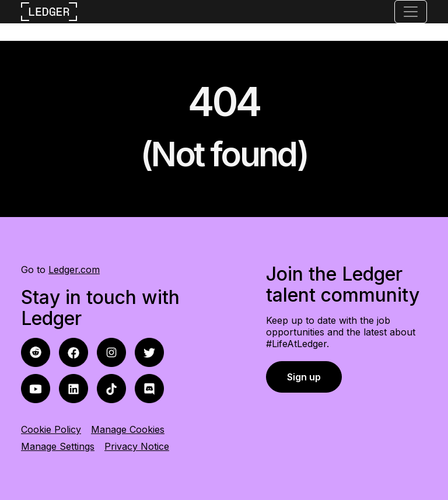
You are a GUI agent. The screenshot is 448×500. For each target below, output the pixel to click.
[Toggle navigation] (411, 12)
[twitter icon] (149, 352)
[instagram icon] (111, 352)
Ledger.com (74, 270)
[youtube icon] (36, 388)
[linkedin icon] (73, 388)
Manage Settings (58, 446)
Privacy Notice (137, 446)
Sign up (304, 377)
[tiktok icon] (111, 388)
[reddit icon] (73, 352)
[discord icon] (149, 388)
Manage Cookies (128, 429)
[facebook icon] (36, 352)
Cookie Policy (51, 429)
